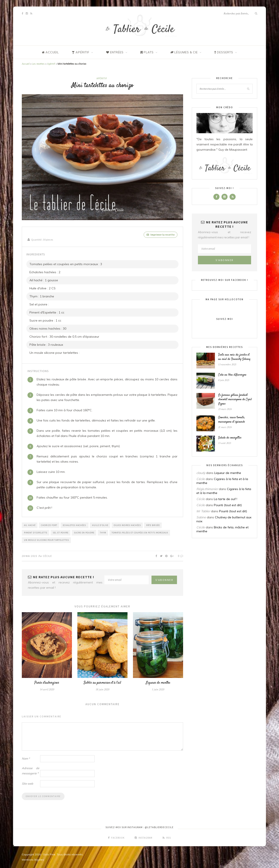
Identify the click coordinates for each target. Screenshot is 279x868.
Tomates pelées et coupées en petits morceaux (140, 532)
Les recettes (38, 64)
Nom (26, 758)
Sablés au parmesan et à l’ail (102, 683)
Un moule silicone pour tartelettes (46, 540)
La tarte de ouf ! (225, 499)
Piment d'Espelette (36, 532)
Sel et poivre (61, 532)
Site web (27, 784)
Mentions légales (33, 860)
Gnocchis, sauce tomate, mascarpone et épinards (232, 420)
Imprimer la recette (161, 235)
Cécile (47, 556)
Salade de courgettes (230, 438)
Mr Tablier (203, 511)
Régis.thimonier (207, 489)
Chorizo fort (49, 525)
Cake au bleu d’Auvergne (232, 375)
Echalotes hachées (75, 525)
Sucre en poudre (84, 532)
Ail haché (30, 525)
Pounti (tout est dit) (228, 505)
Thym (103, 532)
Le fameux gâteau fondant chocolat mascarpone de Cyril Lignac (235, 399)
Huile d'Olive (100, 525)
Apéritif (51, 64)
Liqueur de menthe (158, 683)
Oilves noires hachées (127, 525)
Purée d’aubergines (47, 683)
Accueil (26, 64)
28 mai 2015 (29, 556)
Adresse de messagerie (31, 771)
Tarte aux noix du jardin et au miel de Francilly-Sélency (234, 357)
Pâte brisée (153, 525)
